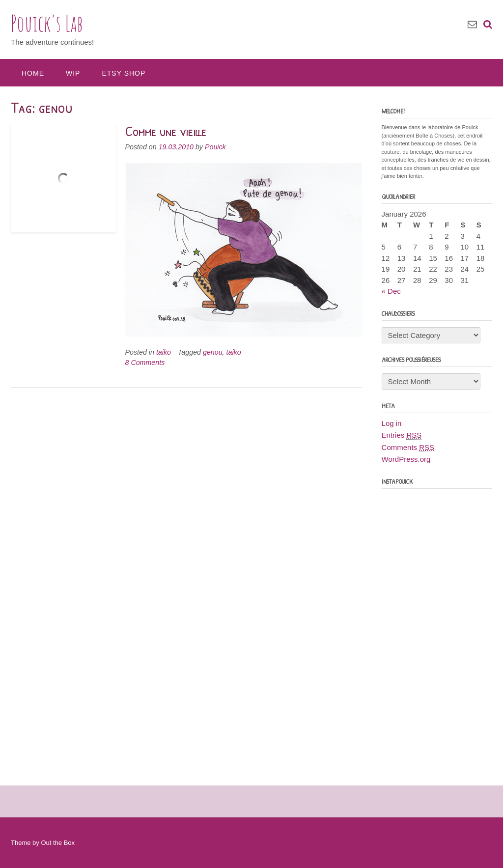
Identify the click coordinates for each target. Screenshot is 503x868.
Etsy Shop (124, 73)
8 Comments (145, 363)
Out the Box (58, 843)
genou (213, 352)
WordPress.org (406, 459)
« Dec (391, 291)
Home (33, 73)
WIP (73, 73)
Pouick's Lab (47, 23)
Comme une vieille (166, 131)
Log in (392, 423)
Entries (402, 435)
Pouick (215, 147)
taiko (164, 352)
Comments (408, 448)
